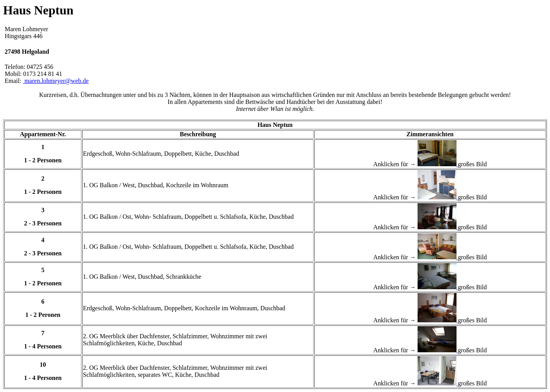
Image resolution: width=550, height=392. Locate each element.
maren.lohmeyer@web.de (56, 81)
